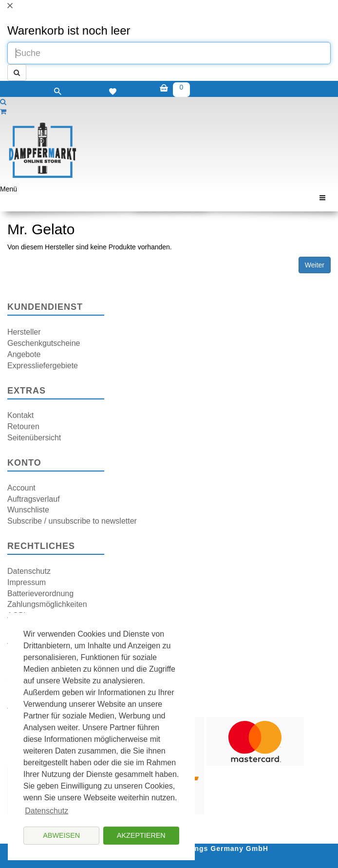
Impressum (27, 582)
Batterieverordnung (40, 594)
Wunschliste (28, 510)
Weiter (315, 265)
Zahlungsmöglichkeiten (47, 604)
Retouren (23, 426)
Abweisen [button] (61, 835)
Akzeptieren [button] (141, 835)
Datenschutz (29, 571)
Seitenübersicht (34, 438)
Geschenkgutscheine (44, 343)
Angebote (24, 354)
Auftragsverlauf (34, 499)
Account (21, 488)
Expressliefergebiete (43, 366)
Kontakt (20, 415)
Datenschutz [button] (47, 811)
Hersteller (24, 332)
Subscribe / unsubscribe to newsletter (72, 521)
